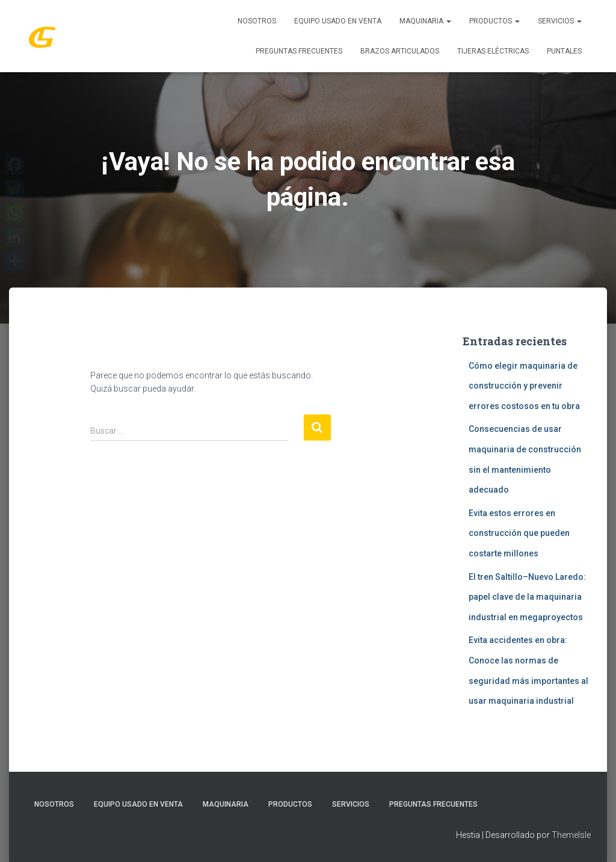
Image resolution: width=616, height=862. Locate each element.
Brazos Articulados (400, 51)
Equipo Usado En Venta (338, 21)
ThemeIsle (571, 835)
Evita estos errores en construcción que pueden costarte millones (519, 533)
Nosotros (257, 21)
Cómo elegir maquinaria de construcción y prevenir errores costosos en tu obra (524, 386)
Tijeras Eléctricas (493, 51)
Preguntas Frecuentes (299, 51)
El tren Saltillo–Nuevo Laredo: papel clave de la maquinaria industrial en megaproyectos (527, 597)
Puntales (564, 51)
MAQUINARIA (425, 21)
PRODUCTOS (494, 21)
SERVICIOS (560, 21)
